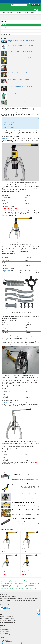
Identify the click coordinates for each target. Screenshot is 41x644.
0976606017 (24, 643)
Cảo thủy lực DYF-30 (9, 123)
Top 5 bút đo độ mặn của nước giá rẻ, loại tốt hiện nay (19, 73)
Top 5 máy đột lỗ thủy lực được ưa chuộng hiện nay (23, 502)
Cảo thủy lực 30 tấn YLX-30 (11, 128)
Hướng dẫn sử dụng (6, 28)
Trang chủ (2, 16)
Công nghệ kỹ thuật (6, 34)
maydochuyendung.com (18, 464)
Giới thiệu (19, 13)
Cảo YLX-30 (5, 403)
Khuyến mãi (4, 22)
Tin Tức (7, 16)
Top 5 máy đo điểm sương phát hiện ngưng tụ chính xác (20, 101)
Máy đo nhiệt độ (14, 589)
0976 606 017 (37, 10)
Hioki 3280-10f (22, 589)
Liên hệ (2, 624)
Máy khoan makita (13, 582)
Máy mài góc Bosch (23, 583)
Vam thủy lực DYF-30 (7, 211)
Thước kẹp (7, 589)
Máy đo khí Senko (9, 587)
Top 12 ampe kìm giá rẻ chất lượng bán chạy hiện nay (19, 93)
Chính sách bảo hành (5, 630)
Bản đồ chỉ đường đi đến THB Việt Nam (9, 622)
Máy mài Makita (32, 583)
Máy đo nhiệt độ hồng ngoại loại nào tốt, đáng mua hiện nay (20, 52)
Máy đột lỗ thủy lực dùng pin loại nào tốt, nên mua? (23, 475)
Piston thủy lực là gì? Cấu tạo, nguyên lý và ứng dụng (24, 519)
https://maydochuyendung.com (11, 603)
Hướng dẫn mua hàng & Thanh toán (8, 619)
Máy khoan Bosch (31, 580)
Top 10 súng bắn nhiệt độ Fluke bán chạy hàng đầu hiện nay (20, 58)
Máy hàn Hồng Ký (20, 585)
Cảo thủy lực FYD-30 (9, 124)
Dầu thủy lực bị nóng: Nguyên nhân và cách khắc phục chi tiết (25, 510)
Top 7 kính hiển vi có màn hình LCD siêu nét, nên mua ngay (20, 45)
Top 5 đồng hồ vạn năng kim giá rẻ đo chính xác (18, 66)
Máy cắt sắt (12, 585)
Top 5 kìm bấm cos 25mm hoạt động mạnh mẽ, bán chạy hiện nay (25, 484)
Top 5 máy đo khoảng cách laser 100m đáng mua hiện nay (20, 86)
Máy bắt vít (7, 583)
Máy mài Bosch (14, 583)
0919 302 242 (37, 7)
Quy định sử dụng (4, 628)
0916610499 (5, 643)
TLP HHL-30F (16, 341)
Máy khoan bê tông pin (21, 580)
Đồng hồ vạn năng (27, 587)
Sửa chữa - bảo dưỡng (6, 31)
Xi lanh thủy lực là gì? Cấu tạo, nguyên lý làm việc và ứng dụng (26, 494)
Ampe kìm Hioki (18, 587)
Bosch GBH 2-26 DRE (31, 589)
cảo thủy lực (30, 142)
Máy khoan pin (12, 580)
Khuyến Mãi (26, 13)
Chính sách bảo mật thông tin (6, 631)
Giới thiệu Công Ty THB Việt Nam (7, 617)
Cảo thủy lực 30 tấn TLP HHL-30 (12, 121)
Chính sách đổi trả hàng (5, 633)
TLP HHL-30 (5, 139)
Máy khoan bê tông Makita (24, 582)
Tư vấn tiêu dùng (34, 13)
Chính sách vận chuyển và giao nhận (8, 620)
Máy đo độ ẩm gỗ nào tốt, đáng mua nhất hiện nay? (19, 80)
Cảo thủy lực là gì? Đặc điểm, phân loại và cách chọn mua (21, 336)
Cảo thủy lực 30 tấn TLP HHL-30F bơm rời (14, 126)
